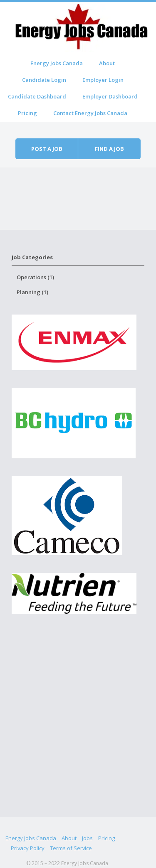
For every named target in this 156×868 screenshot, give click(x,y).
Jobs (87, 838)
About (107, 63)
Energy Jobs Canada (57, 63)
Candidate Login (44, 80)
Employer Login (103, 80)
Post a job (47, 149)
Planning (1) (32, 292)
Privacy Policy (28, 848)
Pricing (27, 113)
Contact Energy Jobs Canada (90, 113)
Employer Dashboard (110, 96)
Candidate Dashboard (37, 96)
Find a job (109, 149)
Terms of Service (71, 848)
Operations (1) (35, 277)
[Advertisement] (78, 729)
